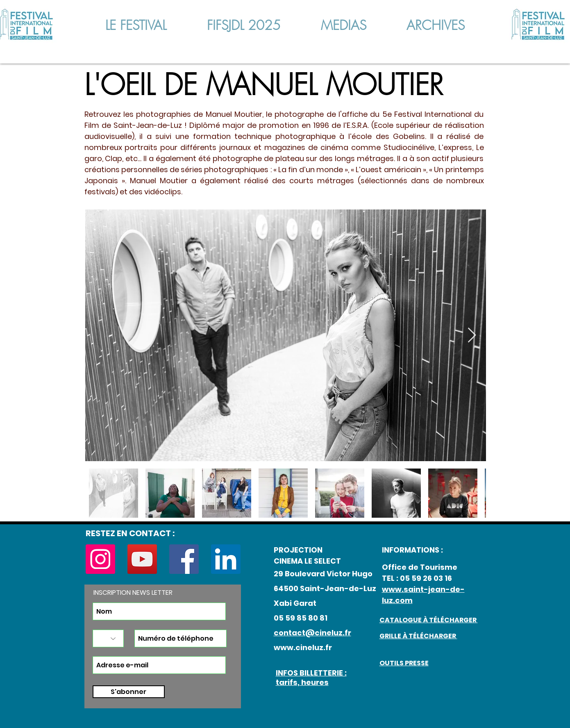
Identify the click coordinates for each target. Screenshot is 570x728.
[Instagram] (100, 559)
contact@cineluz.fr (312, 633)
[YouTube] (142, 559)
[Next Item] (472, 336)
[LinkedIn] (226, 559)
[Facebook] (184, 559)
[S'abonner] (129, 692)
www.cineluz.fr (303, 647)
